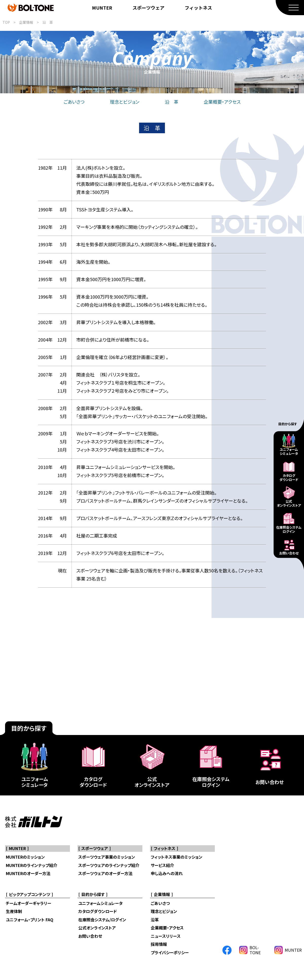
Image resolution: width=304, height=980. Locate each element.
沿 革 (48, 22)
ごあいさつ (74, 102)
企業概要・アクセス (222, 102)
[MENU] (290, 8)
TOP (6, 22)
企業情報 (26, 22)
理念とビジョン (125, 102)
